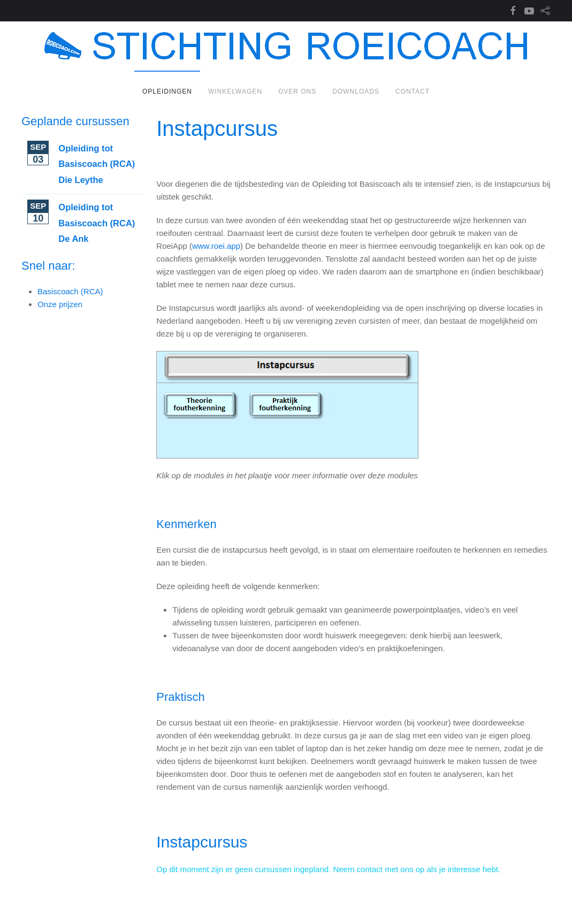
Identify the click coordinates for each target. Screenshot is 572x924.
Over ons (297, 91)
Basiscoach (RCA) (70, 291)
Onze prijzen (60, 304)
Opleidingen (167, 91)
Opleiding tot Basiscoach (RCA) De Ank (97, 223)
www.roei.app (216, 246)
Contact (413, 91)
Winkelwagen (235, 91)
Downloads (356, 91)
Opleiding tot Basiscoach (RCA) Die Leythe (97, 164)
